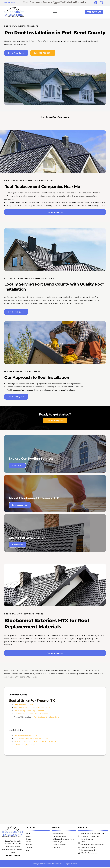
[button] (55, 12)
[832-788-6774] (2, 3)
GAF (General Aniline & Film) (26, 736)
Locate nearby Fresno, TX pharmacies (30, 711)
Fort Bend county (41, 718)
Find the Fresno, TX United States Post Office (33, 708)
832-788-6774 (10, 3)
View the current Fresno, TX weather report (32, 715)
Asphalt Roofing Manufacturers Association (32, 739)
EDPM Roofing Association (25, 746)
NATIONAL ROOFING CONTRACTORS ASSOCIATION (36, 742)
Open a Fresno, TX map (24, 705)
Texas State (56, 718)
